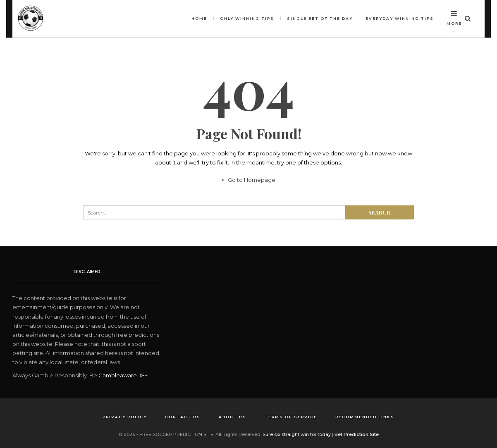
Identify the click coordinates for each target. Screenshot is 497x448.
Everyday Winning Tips (400, 18)
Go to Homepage (248, 180)
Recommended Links (365, 417)
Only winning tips (247, 18)
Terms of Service (291, 417)
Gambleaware (118, 375)
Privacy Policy (125, 417)
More (454, 18)
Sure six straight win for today (297, 434)
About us (233, 417)
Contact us (183, 417)
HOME (199, 18)
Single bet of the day (320, 18)
